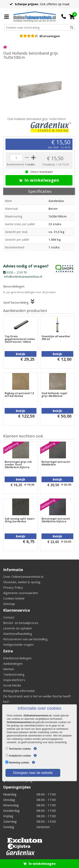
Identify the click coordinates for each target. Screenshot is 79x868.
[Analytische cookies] (7, 755)
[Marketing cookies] (7, 762)
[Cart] (72, 17)
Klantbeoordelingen (17, 658)
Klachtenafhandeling (18, 634)
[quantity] (16, 158)
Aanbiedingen (13, 663)
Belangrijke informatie (19, 691)
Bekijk (21, 354)
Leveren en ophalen (17, 628)
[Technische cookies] (7, 748)
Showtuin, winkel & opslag (22, 582)
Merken (9, 669)
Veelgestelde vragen (18, 644)
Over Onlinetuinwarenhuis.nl (23, 577)
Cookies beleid (14, 598)
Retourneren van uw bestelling (25, 639)
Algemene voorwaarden (21, 593)
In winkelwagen (39, 180)
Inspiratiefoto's (14, 680)
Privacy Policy (13, 587)
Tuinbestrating (14, 674)
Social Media (12, 685)
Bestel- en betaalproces (21, 623)
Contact (9, 617)
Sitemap (9, 604)
